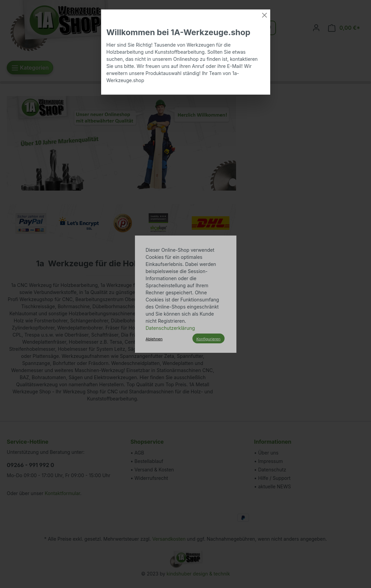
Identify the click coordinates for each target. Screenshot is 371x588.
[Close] (264, 15)
